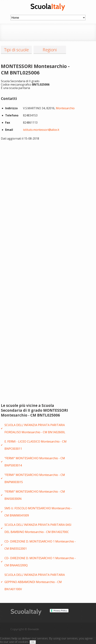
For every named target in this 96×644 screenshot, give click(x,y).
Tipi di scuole (16, 50)
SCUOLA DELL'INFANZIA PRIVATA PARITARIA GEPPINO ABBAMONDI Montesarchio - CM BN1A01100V (35, 582)
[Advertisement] (52, 32)
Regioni (50, 50)
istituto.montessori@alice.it (41, 130)
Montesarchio (65, 108)
